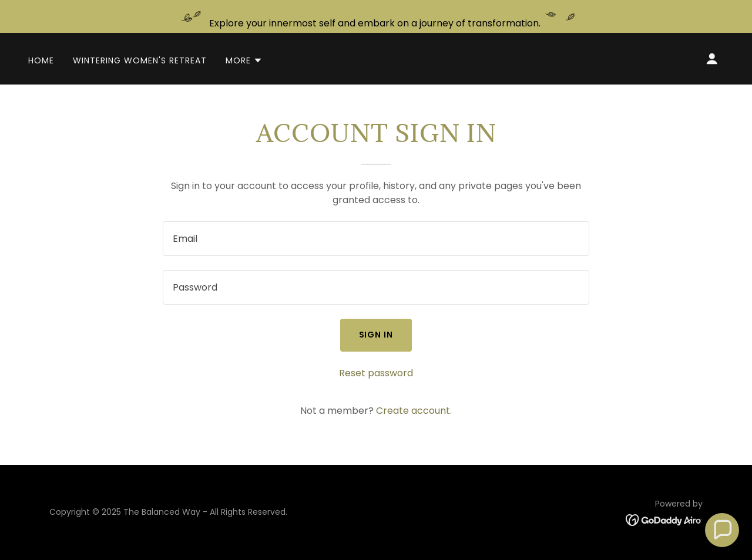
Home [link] (41, 60)
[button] (244, 60)
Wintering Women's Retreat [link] (140, 60)
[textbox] (376, 239)
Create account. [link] (414, 411)
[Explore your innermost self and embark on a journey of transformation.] (376, 16)
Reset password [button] (376, 373)
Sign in (376, 335)
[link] (664, 520)
